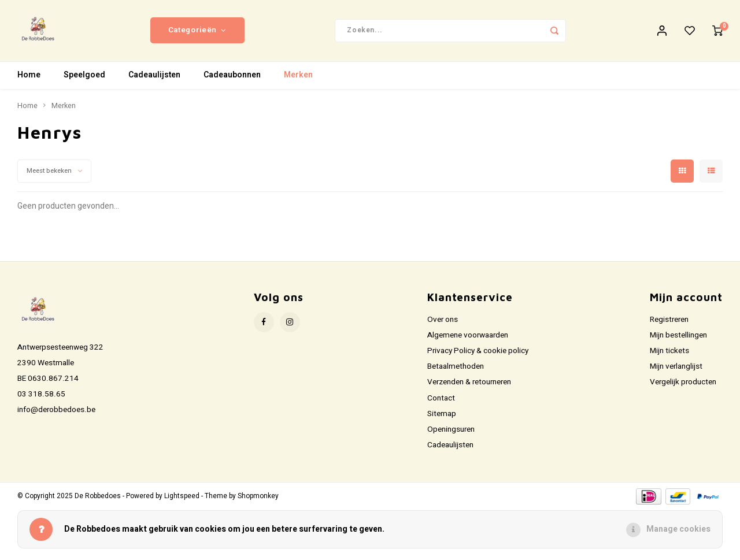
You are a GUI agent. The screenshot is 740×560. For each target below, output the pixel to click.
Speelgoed (84, 78)
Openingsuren (451, 432)
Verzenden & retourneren (469, 384)
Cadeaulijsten (154, 78)
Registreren (669, 322)
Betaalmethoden (456, 369)
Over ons (443, 322)
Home (29, 78)
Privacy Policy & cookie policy (478, 353)
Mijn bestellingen (678, 338)
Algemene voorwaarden (468, 338)
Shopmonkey (258, 498)
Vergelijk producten (683, 384)
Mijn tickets (669, 353)
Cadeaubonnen (232, 78)
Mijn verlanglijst (676, 369)
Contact (441, 400)
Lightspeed (182, 498)
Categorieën (197, 32)
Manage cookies (678, 529)
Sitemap (442, 416)
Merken (298, 78)
